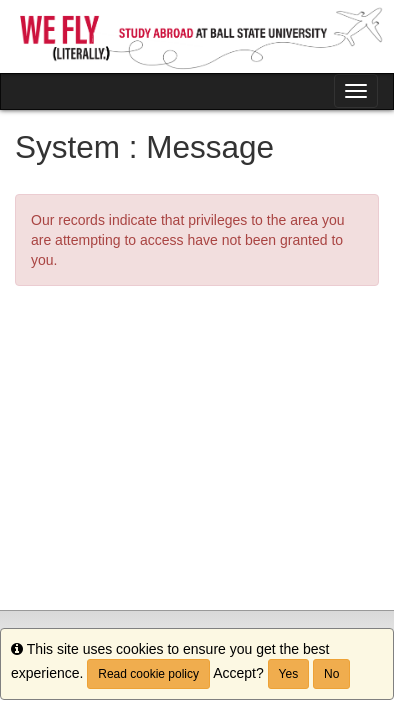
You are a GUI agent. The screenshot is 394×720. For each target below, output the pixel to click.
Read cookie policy (148, 674)
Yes (289, 674)
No (331, 674)
